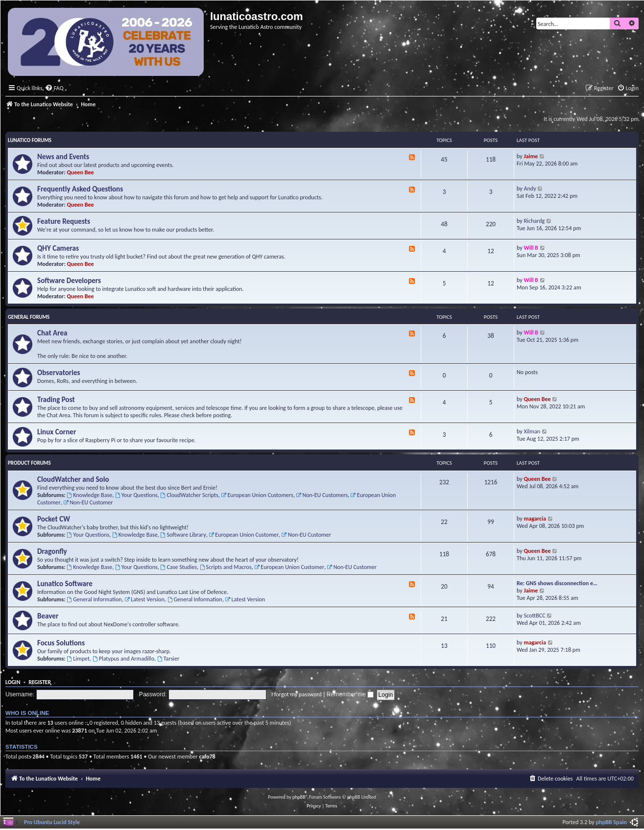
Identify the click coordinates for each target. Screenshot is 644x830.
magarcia (535, 518)
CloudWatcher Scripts (190, 495)
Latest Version (144, 599)
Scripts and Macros (226, 567)
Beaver (48, 616)
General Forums (29, 317)
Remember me (350, 694)
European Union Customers (257, 495)
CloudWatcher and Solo (73, 479)
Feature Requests (64, 221)
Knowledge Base (89, 495)
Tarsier (168, 658)
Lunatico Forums (30, 140)
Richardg (535, 221)
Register (40, 682)
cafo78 (207, 756)
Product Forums (29, 463)
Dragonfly (52, 551)
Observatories (59, 373)
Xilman (532, 431)
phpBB (299, 797)
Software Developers (69, 281)
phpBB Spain (611, 822)
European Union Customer (244, 534)
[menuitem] (54, 88)
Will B (531, 248)
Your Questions (136, 495)
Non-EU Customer (88, 502)
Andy (530, 188)
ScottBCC (535, 615)
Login (13, 682)
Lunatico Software (65, 584)
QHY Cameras (58, 248)
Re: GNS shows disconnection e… (557, 583)
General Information (94, 599)
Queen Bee (81, 172)
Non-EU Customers (322, 495)
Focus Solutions (61, 643)
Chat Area (52, 333)
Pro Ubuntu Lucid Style (52, 822)
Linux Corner (57, 432)
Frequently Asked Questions (80, 189)
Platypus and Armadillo (123, 658)
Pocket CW (54, 519)
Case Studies (179, 567)
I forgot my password (297, 694)
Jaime (531, 156)
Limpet (78, 658)
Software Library (183, 534)
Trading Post (56, 400)
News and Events (63, 157)
